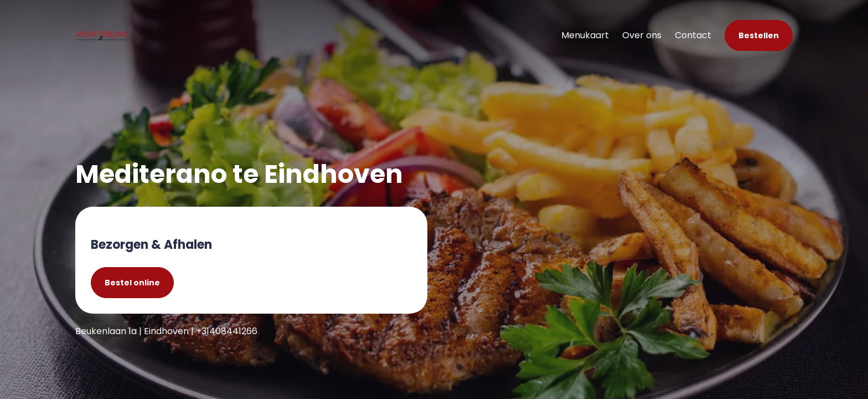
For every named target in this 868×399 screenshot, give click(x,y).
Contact (693, 35)
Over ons (642, 35)
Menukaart (585, 35)
